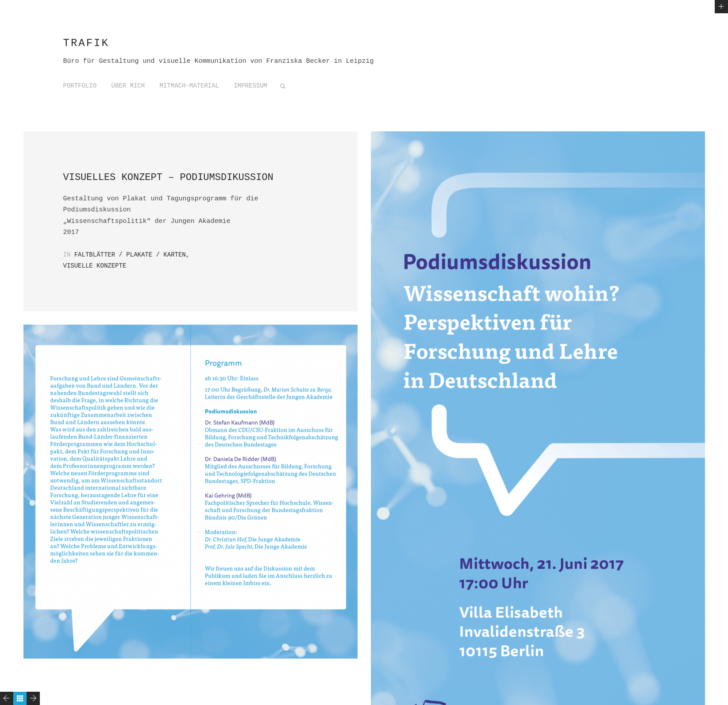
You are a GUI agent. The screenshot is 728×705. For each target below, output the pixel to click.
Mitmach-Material (189, 86)
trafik (86, 43)
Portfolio (80, 86)
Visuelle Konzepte (95, 266)
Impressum (250, 86)
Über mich (128, 86)
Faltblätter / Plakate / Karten (130, 255)
